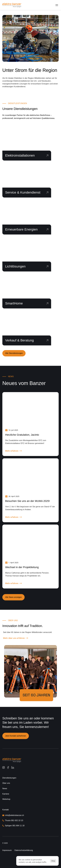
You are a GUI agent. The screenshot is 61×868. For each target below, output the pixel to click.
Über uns (6, 783)
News (5, 788)
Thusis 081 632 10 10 (14, 820)
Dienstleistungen (9, 778)
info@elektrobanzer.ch (15, 815)
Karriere (6, 794)
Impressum (7, 850)
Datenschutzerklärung (24, 850)
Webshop (6, 799)
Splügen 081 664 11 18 (15, 826)
